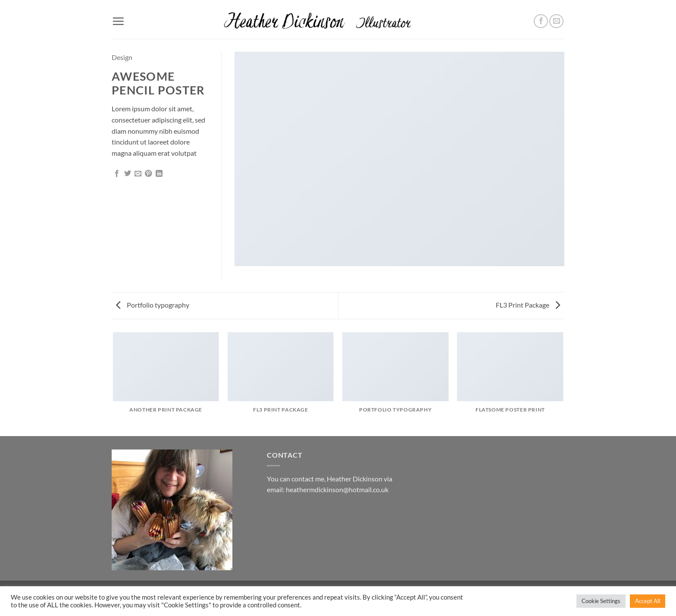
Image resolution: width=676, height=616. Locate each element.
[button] (118, 21)
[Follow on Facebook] (541, 21)
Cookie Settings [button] (601, 601)
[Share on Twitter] (128, 174)
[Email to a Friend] (138, 174)
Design (122, 57)
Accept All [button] (648, 601)
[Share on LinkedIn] (159, 174)
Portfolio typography (153, 305)
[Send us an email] (556, 21)
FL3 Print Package (528, 305)
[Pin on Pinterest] (148, 174)
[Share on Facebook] (117, 174)
